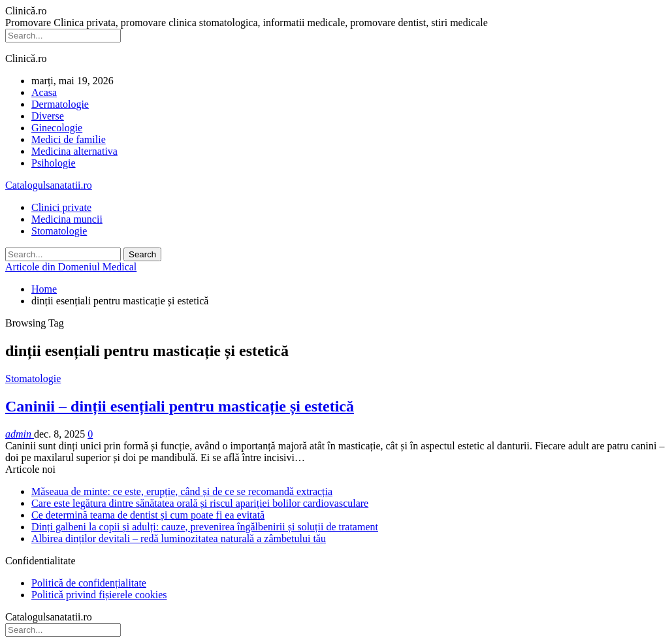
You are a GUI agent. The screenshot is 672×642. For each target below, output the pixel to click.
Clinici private (61, 207)
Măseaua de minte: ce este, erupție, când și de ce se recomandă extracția (182, 491)
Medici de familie (69, 139)
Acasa (44, 92)
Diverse (48, 116)
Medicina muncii (67, 219)
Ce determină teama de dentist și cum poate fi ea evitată (148, 515)
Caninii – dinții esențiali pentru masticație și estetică (180, 406)
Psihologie (54, 163)
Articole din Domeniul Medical (71, 267)
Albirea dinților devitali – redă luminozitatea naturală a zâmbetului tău (179, 538)
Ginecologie (57, 128)
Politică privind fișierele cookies (99, 595)
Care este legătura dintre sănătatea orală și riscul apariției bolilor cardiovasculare (200, 503)
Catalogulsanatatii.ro (49, 185)
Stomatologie (59, 231)
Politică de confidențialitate (89, 583)
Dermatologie (60, 104)
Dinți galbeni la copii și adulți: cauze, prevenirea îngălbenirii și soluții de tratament (205, 527)
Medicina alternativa (74, 151)
